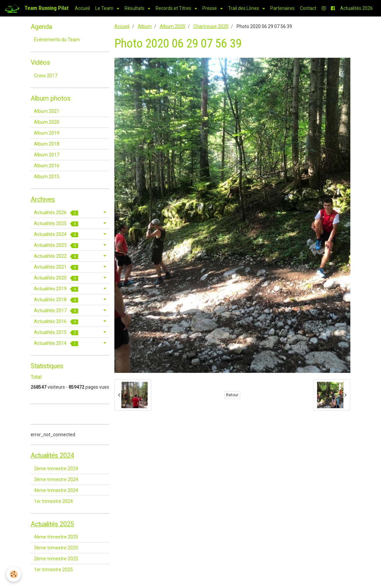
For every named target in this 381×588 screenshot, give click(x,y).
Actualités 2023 (56, 245)
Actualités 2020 (56, 278)
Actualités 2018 (56, 300)
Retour (232, 395)
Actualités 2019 (56, 289)
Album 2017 (47, 155)
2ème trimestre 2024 (56, 469)
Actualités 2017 (56, 311)
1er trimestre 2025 (53, 570)
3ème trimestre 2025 (56, 548)
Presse (210, 8)
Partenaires (282, 8)
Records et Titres (174, 8)
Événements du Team (57, 40)
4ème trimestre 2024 (56, 490)
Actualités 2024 (56, 234)
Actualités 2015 (56, 332)
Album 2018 (47, 144)
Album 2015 (47, 177)
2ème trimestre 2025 (56, 559)
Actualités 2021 (56, 267)
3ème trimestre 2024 (56, 479)
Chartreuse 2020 (211, 26)
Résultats (135, 8)
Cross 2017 (46, 76)
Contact (308, 8)
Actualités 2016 (56, 322)
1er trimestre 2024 (53, 501)
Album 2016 (47, 166)
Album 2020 (173, 26)
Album (145, 26)
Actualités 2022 (56, 256)
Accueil (82, 8)
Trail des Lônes (244, 8)
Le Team (105, 8)
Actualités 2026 (356, 8)
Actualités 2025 (56, 224)
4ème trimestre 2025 (56, 537)
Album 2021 (47, 111)
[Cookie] (14, 574)
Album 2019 (47, 133)
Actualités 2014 (56, 343)
